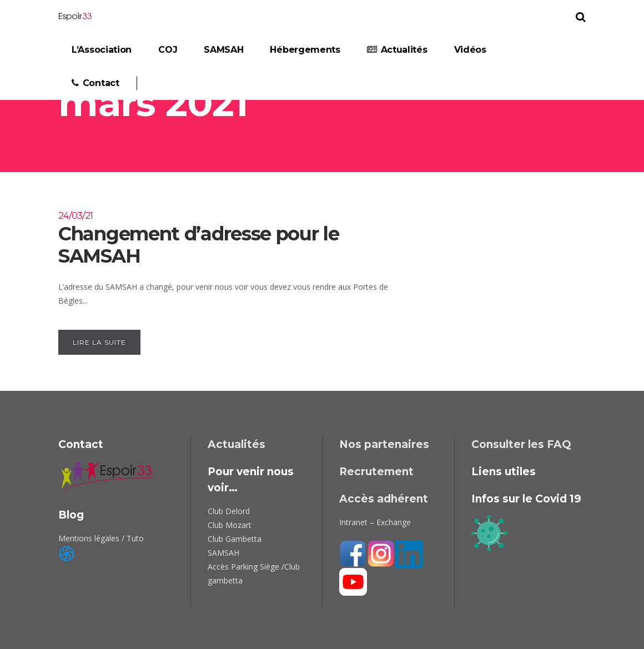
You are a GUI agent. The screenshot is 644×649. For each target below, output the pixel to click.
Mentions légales (89, 538)
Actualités (237, 444)
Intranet (353, 522)
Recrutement (376, 472)
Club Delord (229, 511)
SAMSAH (223, 553)
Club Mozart (230, 525)
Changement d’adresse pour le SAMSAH (228, 238)
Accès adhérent (384, 499)
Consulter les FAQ (521, 444)
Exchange (394, 522)
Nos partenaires (384, 444)
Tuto (135, 538)
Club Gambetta (235, 539)
